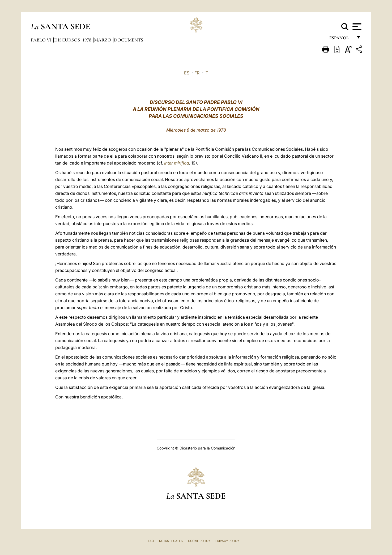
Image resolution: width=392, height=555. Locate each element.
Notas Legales (171, 541)
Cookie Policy (199, 541)
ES (187, 73)
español (341, 39)
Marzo (103, 40)
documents (129, 40)
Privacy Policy (227, 541)
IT (206, 73)
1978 (88, 40)
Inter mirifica (177, 163)
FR (197, 73)
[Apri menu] (356, 27)
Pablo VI (42, 40)
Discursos (68, 40)
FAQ (151, 541)
